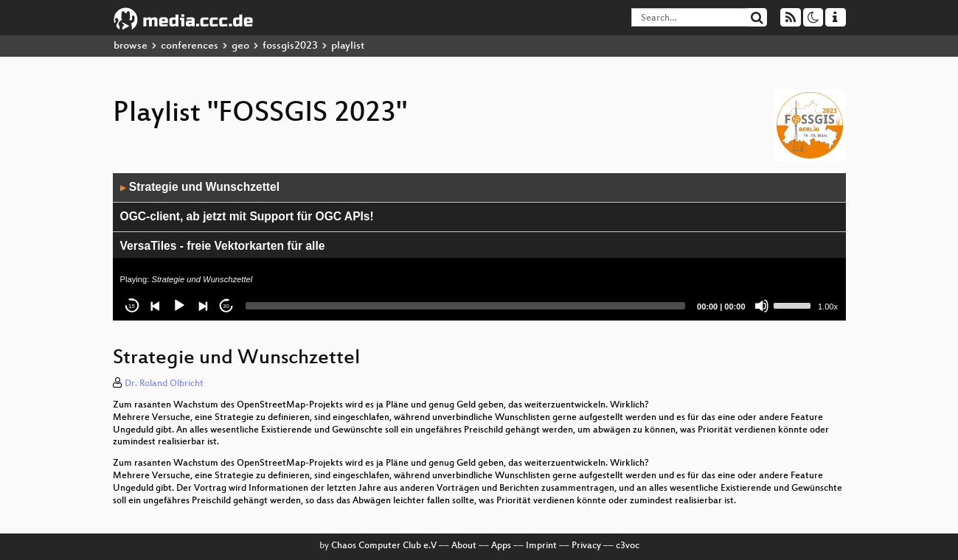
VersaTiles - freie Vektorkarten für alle (223, 246)
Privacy (586, 546)
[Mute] (762, 306)
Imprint (541, 546)
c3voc (628, 546)
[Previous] (156, 306)
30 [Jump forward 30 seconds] (226, 306)
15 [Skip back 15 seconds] (132, 306)
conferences (190, 46)
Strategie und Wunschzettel (200, 187)
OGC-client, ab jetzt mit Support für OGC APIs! (247, 216)
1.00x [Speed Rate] (828, 307)
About (464, 546)
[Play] (179, 306)
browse (131, 46)
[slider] (466, 306)
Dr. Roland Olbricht (164, 384)
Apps (501, 546)
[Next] (203, 306)
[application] (479, 247)
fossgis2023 (290, 46)
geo (240, 46)
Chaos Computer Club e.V (384, 546)
